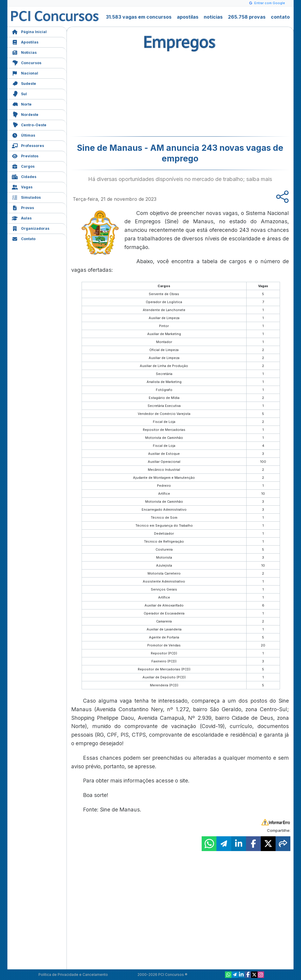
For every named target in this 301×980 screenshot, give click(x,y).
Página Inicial (29, 31)
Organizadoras (31, 228)
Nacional (25, 73)
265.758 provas (247, 17)
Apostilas (25, 42)
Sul (19, 93)
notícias (213, 17)
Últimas (24, 135)
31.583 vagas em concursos (139, 17)
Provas (23, 207)
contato (280, 17)
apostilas (188, 17)
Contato (24, 238)
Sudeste (24, 83)
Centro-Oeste (29, 124)
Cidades (24, 176)
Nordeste (25, 114)
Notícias (24, 52)
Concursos (27, 62)
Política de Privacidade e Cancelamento (73, 975)
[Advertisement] (132, 93)
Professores (28, 145)
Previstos (25, 155)
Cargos (23, 166)
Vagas (22, 186)
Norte (22, 104)
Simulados (26, 197)
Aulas (22, 217)
